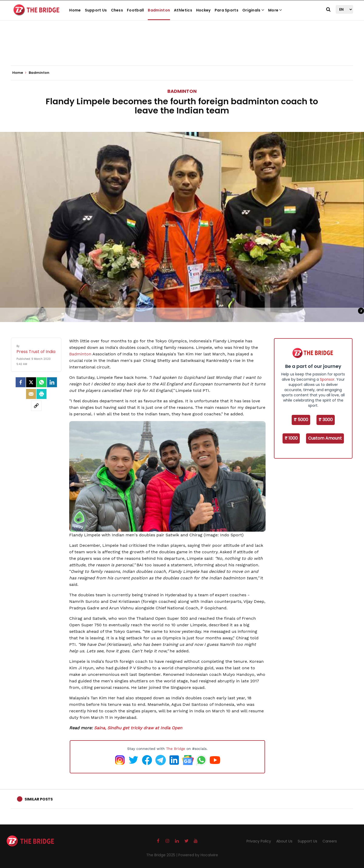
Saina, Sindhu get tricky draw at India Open (138, 728)
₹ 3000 (326, 420)
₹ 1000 (291, 438)
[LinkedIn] (52, 382)
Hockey (203, 10)
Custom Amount (325, 438)
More (275, 10)
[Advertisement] (182, 50)
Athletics (183, 10)
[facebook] (21, 382)
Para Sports (227, 10)
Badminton (159, 10)
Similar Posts (39, 799)
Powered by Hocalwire (198, 855)
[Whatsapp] (42, 382)
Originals (253, 10)
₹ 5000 (301, 420)
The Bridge (176, 749)
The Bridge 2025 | (162, 855)
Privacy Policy (259, 841)
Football (135, 10)
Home (75, 10)
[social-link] (36, 406)
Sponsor (327, 379)
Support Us (96, 10)
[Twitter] (31, 382)
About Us (284, 841)
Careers (330, 841)
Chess (117, 10)
